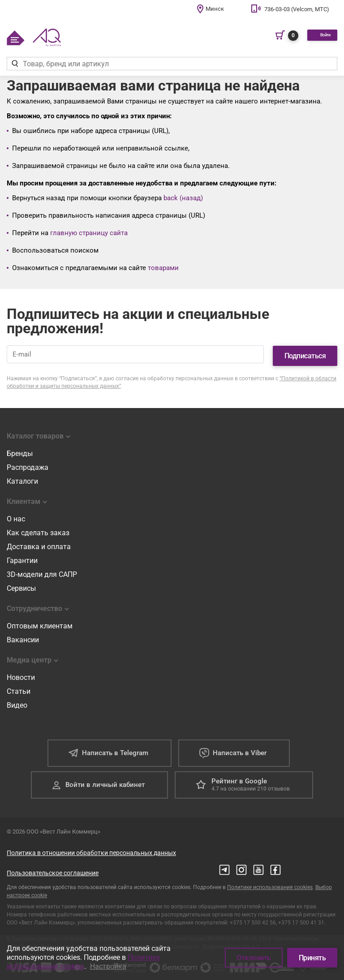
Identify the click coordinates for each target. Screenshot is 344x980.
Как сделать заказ (38, 529)
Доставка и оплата (39, 543)
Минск (215, 9)
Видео (17, 702)
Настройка (108, 966)
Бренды (20, 450)
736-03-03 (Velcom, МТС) (297, 9)
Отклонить (254, 958)
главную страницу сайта (89, 233)
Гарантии (22, 557)
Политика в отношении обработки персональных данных (91, 849)
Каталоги (22, 478)
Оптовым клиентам (40, 622)
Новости (21, 674)
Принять (312, 958)
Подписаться (305, 352)
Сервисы (21, 585)
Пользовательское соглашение (53, 869)
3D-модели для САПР (42, 571)
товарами (163, 268)
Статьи (19, 688)
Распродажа (28, 464)
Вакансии (23, 636)
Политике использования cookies (270, 884)
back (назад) (183, 198)
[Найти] (15, 64)
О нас (16, 515)
